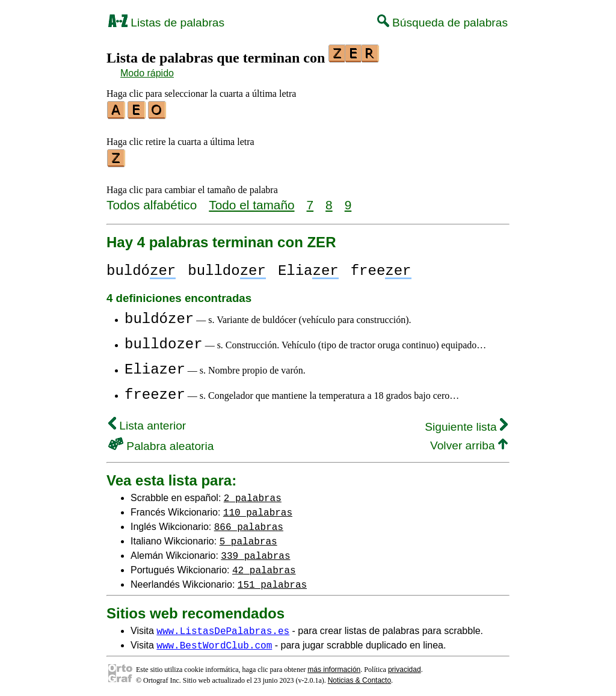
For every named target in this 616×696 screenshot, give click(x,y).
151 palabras (272, 581)
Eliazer (155, 366)
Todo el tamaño (251, 201)
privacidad (405, 666)
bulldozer (164, 341)
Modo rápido (147, 73)
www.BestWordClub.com (214, 641)
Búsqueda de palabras (442, 23)
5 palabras (248, 537)
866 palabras (249, 523)
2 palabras (253, 494)
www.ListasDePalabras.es (223, 627)
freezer (155, 391)
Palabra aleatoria (161, 442)
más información (334, 666)
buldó (141, 267)
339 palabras (255, 552)
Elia (308, 267)
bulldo (227, 267)
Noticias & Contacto (359, 677)
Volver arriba (469, 442)
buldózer (159, 316)
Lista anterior (147, 422)
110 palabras (258, 508)
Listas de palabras (166, 23)
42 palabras (264, 566)
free (381, 267)
